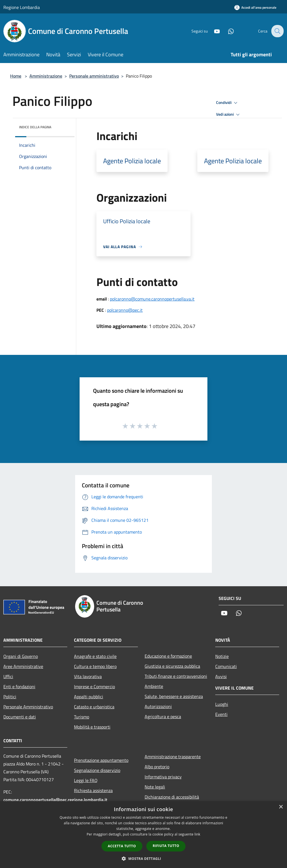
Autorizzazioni (158, 706)
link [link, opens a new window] (197, 834)
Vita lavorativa (88, 676)
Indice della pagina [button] (35, 127)
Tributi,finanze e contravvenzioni (176, 676)
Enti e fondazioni (19, 687)
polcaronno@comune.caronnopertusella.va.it (152, 299)
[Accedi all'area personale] (255, 7)
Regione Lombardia (22, 7)
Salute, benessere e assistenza (174, 696)
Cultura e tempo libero (95, 666)
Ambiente (154, 686)
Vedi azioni (229, 115)
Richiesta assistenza (93, 790)
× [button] (281, 807)
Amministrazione (46, 76)
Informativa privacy (163, 777)
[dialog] (143, 835)
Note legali (155, 787)
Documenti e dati (20, 717)
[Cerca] (277, 31)
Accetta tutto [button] (122, 846)
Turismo (82, 717)
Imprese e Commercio (94, 687)
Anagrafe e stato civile (95, 656)
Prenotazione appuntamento (101, 760)
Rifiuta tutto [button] (166, 846)
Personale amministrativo (94, 76)
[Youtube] (213, 31)
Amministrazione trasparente (173, 757)
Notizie (222, 656)
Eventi (221, 714)
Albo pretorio (157, 767)
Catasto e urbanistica (94, 707)
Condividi (228, 103)
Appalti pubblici (89, 697)
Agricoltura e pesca (163, 716)
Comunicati (226, 666)
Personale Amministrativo (28, 707)
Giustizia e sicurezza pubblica (172, 666)
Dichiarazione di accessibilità (172, 797)
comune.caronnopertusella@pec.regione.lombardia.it (55, 800)
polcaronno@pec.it (125, 310)
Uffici (8, 676)
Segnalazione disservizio (97, 770)
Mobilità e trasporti (92, 727)
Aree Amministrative (23, 666)
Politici (10, 697)
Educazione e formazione (168, 656)
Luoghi (222, 704)
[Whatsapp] (227, 31)
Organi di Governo (21, 656)
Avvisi (221, 676)
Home (16, 76)
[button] (143, 858)
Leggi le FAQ (86, 780)
